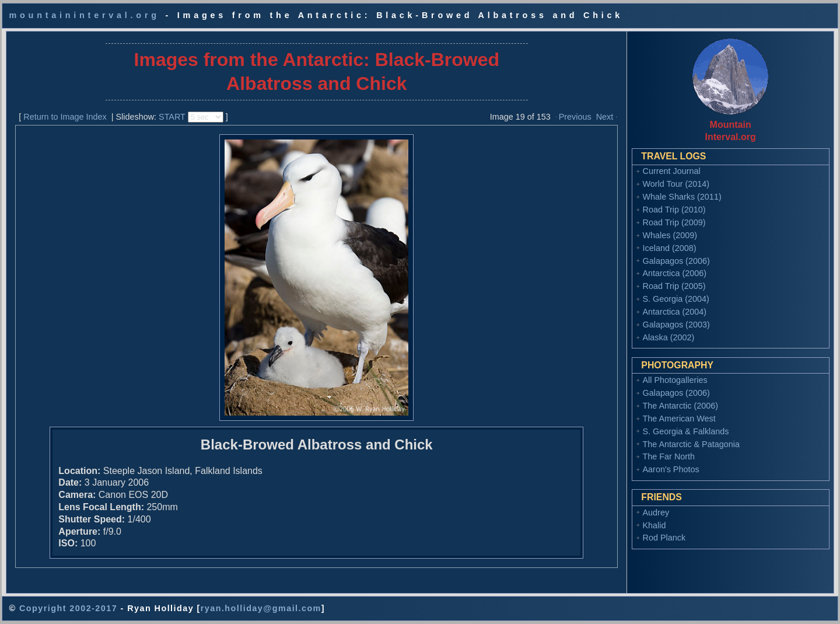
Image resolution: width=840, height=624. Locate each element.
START (172, 117)
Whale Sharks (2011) (682, 197)
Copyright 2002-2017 (68, 608)
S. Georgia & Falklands (686, 431)
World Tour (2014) (676, 184)
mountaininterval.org (84, 15)
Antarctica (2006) (675, 273)
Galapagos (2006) (676, 261)
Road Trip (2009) (674, 222)
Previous (575, 117)
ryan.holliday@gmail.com (261, 608)
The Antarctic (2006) (681, 406)
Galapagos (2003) (676, 325)
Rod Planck (664, 538)
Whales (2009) (670, 235)
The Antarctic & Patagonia (691, 444)
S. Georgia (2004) (676, 299)
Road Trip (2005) (674, 286)
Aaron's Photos (671, 469)
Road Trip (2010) (674, 210)
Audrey (656, 513)
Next (605, 117)
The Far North (669, 456)
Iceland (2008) (670, 248)
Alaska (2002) (669, 337)
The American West (679, 419)
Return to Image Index (65, 117)
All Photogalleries (675, 380)
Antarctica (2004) (675, 312)
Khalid (654, 525)
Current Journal (672, 171)
